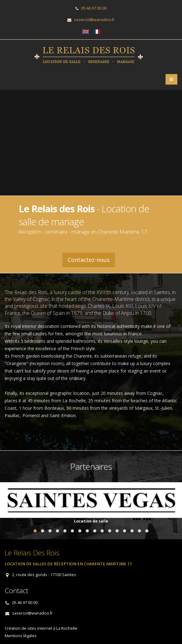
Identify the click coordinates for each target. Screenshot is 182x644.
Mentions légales (21, 636)
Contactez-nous (89, 260)
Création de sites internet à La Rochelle (41, 628)
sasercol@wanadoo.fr (94, 20)
